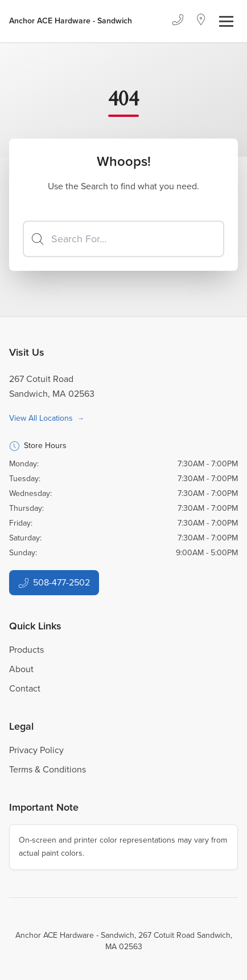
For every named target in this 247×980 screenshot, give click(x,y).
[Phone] (178, 21)
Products (26, 650)
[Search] (124, 239)
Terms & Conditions (48, 769)
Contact (25, 688)
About (21, 669)
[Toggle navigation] (226, 21)
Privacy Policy (36, 750)
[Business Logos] (71, 21)
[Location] (201, 21)
